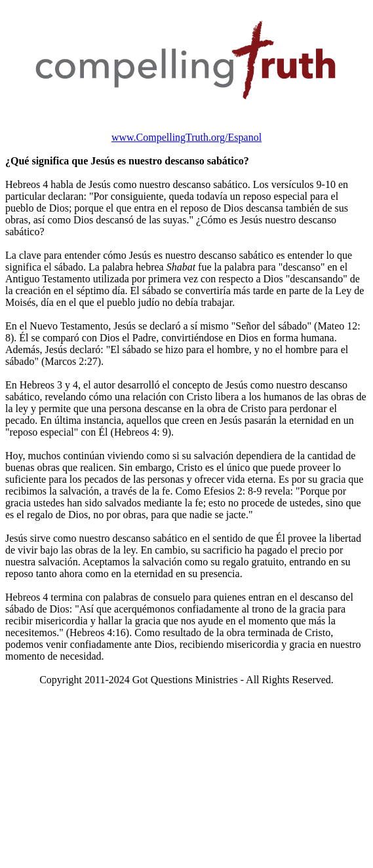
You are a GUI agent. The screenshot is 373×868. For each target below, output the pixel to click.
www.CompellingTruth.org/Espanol (186, 137)
